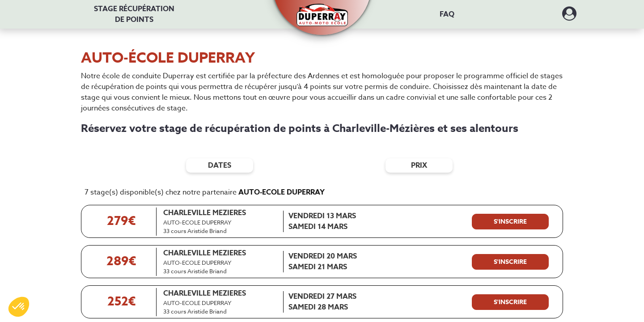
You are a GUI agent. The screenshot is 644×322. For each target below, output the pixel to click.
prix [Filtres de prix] (419, 165)
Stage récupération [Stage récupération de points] (134, 14)
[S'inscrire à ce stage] (510, 222)
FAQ (447, 14)
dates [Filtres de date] (220, 165)
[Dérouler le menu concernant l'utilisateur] (569, 17)
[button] (322, 10)
